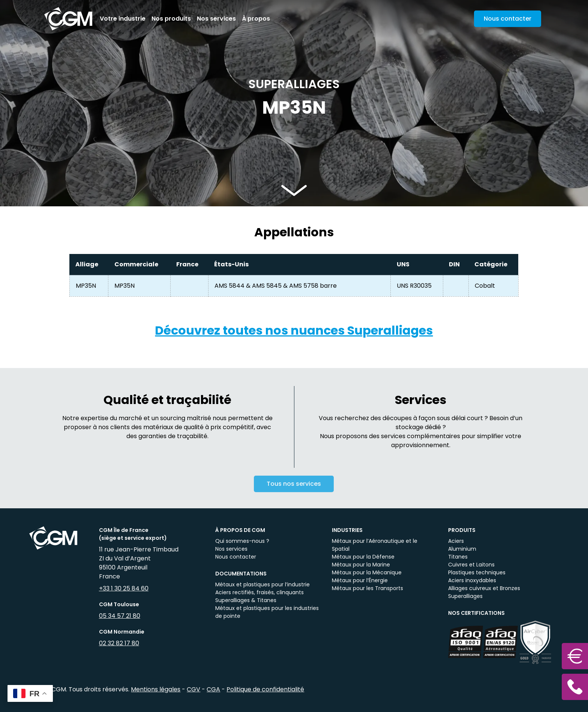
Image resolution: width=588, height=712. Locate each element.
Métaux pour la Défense (363, 557)
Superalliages (465, 596)
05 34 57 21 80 (120, 616)
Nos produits (171, 19)
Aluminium (462, 549)
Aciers (456, 541)
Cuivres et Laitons (471, 565)
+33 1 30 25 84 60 (124, 588)
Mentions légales (156, 689)
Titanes (458, 557)
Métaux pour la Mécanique (367, 572)
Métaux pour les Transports (367, 588)
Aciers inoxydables (472, 580)
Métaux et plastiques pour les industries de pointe (267, 612)
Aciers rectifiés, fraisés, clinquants (259, 592)
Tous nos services (294, 489)
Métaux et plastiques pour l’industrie (262, 584)
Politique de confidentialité (265, 689)
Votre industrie (123, 19)
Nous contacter (236, 557)
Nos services (216, 19)
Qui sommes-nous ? (242, 541)
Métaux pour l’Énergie (360, 580)
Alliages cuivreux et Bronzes (484, 588)
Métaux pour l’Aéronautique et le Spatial (375, 545)
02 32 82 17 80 (119, 643)
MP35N (86, 286)
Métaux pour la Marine (361, 565)
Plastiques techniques (477, 572)
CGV (193, 689)
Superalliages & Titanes (246, 600)
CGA (213, 689)
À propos (256, 19)
